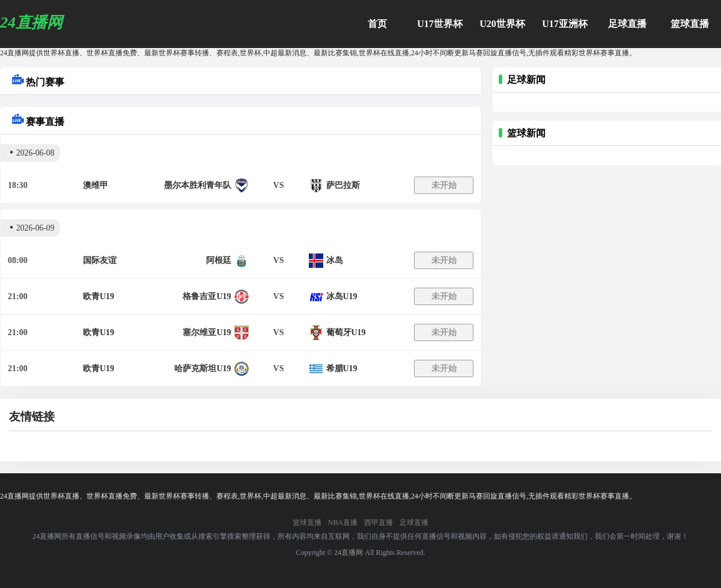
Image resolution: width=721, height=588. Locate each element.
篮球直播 (690, 24)
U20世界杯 (502, 24)
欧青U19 (99, 296)
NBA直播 (343, 523)
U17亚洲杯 (565, 24)
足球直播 (627, 24)
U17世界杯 (440, 24)
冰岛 (335, 260)
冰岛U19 (342, 296)
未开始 (444, 185)
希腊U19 (342, 368)
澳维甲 (96, 185)
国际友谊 (100, 260)
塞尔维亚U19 (207, 332)
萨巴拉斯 (343, 185)
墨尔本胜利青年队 (198, 185)
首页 (377, 24)
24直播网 (348, 553)
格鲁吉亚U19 (207, 296)
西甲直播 (379, 523)
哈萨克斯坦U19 (202, 368)
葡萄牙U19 (346, 332)
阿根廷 (219, 260)
